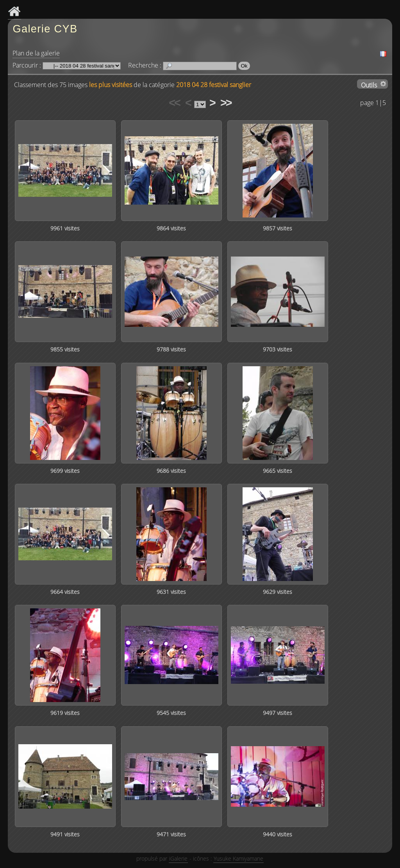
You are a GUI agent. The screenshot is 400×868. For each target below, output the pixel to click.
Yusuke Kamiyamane (238, 858)
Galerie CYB (45, 29)
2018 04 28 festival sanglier (214, 85)
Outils (369, 85)
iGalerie (178, 858)
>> (226, 103)
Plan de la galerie (36, 53)
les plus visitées (111, 85)
